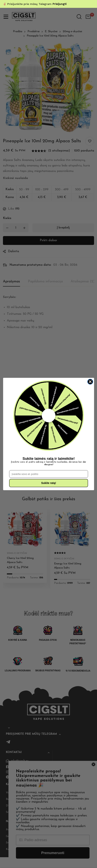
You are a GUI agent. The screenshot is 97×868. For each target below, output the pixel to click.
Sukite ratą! (49, 483)
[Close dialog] (90, 382)
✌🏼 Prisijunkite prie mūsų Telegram (35, 4)
